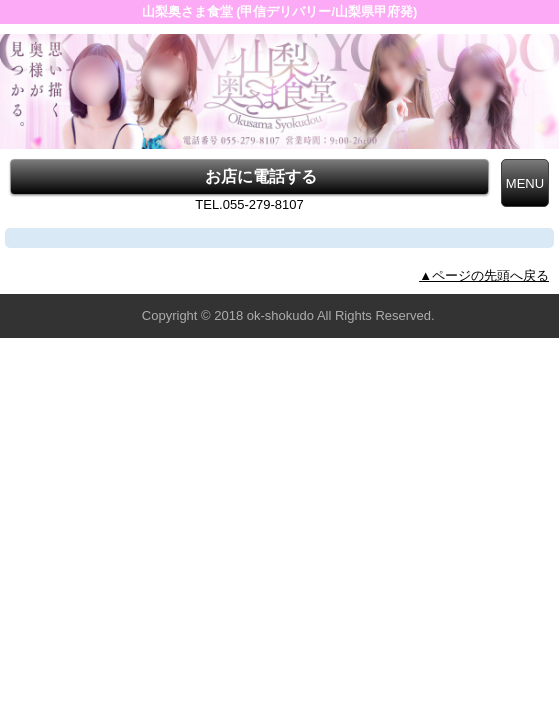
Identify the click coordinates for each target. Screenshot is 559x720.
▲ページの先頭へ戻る (484, 275)
